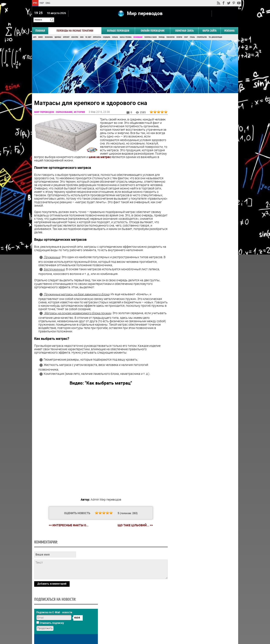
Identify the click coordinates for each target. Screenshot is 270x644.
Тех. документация (215, 31)
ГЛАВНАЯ (40, 25)
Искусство (75, 31)
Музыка (115, 31)
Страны (192, 31)
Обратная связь (184, 25)
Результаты (202, 259)
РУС (35, 3)
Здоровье (58, 31)
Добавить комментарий (52, 607)
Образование (138, 31)
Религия (179, 31)
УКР (41, 3)
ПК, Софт (88, 31)
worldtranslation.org (196, 622)
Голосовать (202, 252)
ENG (48, 3)
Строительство (202, 31)
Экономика (49, 31)
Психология (170, 31)
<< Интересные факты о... (67, 519)
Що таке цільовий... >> (134, 519)
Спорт (186, 31)
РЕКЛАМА (229, 25)
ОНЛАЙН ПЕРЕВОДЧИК (153, 25)
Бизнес (41, 31)
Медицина (107, 31)
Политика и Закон (150, 31)
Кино (82, 31)
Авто (35, 31)
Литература (97, 31)
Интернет (66, 31)
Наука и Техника (126, 31)
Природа (162, 31)
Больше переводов (118, 25)
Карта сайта (210, 25)
